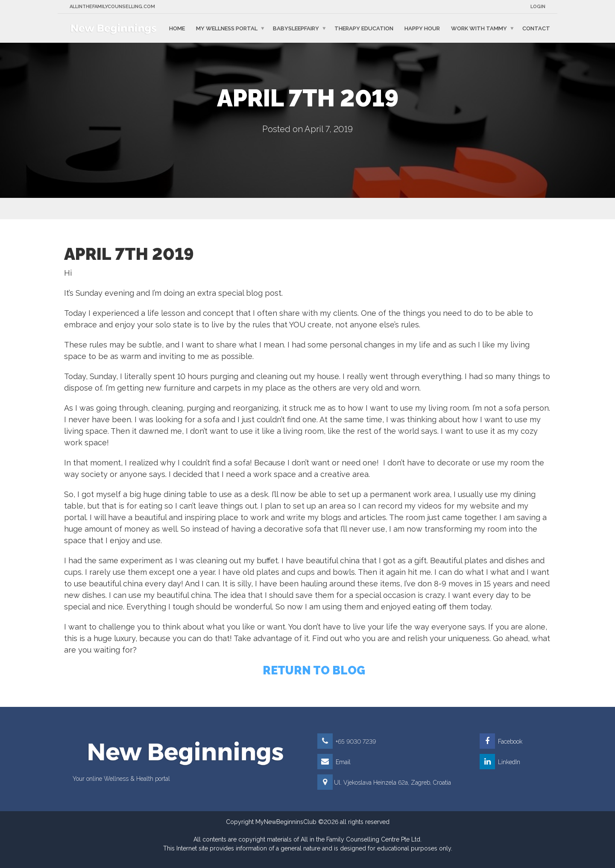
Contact (536, 28)
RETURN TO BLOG (314, 670)
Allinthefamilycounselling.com (112, 7)
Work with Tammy (479, 28)
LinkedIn (500, 762)
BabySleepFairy (296, 28)
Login (538, 7)
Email (334, 762)
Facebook (501, 741)
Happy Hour (422, 28)
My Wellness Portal (227, 28)
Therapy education (364, 28)
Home (177, 28)
